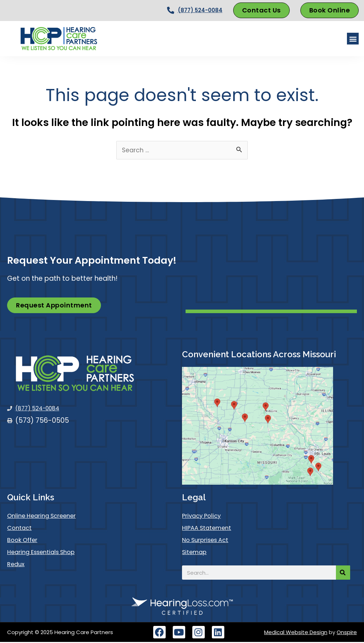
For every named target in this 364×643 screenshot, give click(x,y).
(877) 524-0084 (200, 10)
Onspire (347, 633)
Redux (17, 565)
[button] (353, 39)
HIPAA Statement (210, 529)
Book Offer (25, 541)
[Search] (343, 574)
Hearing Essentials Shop (46, 553)
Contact (21, 529)
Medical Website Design (296, 633)
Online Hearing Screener (47, 517)
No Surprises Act (209, 541)
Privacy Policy (205, 517)
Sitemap (196, 553)
